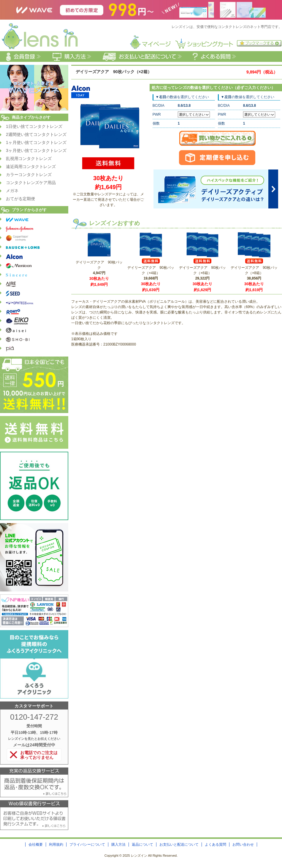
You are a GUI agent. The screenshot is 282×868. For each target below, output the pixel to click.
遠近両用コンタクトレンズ (31, 167)
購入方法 (118, 845)
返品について (142, 845)
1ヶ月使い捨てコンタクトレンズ (36, 142)
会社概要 (36, 845)
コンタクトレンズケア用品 (31, 183)
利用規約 (56, 845)
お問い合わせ (243, 845)
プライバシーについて (87, 845)
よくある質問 (216, 845)
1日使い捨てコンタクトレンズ (34, 126)
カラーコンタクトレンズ (29, 175)
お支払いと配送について (179, 845)
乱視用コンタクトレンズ (29, 158)
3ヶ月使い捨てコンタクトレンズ (36, 150)
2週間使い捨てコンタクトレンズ (36, 134)
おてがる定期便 (20, 199)
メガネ (12, 191)
